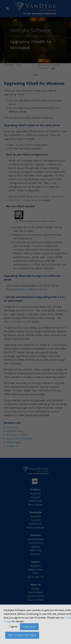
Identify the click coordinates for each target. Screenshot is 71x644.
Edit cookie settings (22, 635)
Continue (29, 627)
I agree (13, 626)
